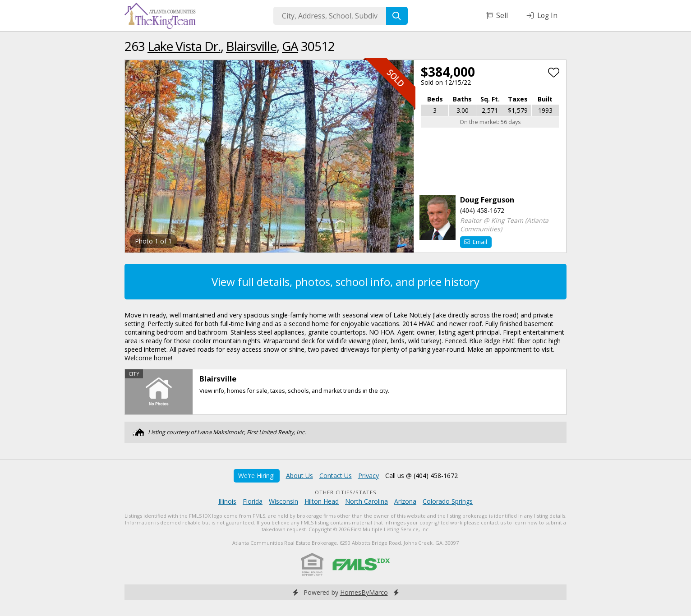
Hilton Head (322, 501)
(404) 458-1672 (482, 210)
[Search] (397, 16)
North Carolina (366, 501)
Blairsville (251, 46)
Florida (253, 501)
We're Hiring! (256, 476)
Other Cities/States (346, 492)
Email (476, 242)
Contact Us (336, 476)
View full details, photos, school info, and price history (345, 282)
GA (290, 46)
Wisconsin (283, 501)
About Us (299, 476)
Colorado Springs (448, 501)
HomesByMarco (364, 592)
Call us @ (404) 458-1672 (422, 476)
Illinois (227, 501)
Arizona (405, 501)
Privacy (369, 476)
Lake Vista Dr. (184, 46)
